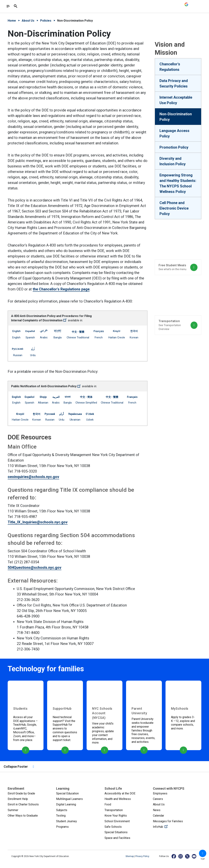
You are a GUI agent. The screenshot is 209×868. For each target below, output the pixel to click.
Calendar (158, 816)
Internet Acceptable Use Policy (176, 100)
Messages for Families (168, 821)
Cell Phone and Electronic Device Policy (174, 208)
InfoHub (172, 826)
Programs (62, 827)
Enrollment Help (18, 799)
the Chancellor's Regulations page (61, 289)
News (157, 810)
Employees (160, 793)
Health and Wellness (118, 799)
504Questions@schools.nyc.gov (35, 568)
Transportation (114, 810)
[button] (203, 853)
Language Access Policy (174, 133)
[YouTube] (194, 856)
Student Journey (66, 821)
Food (108, 804)
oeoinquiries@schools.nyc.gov (33, 477)
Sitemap (130, 856)
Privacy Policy (142, 856)
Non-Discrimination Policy (176, 117)
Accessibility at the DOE (120, 793)
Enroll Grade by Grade (21, 793)
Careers (158, 799)
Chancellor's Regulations (170, 67)
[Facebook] (174, 856)
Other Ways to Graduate (23, 816)
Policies (46, 21)
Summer (13, 810)
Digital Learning (66, 804)
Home (12, 21)
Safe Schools (113, 827)
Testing (61, 816)
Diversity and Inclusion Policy (173, 161)
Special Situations (116, 832)
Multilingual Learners (69, 799)
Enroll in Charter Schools (23, 804)
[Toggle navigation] (8, 6)
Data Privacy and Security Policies (174, 83)
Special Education (67, 793)
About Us (28, 21)
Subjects (62, 810)
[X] (188, 856)
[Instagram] (181, 856)
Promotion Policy (174, 147)
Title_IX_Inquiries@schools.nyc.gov (38, 522)
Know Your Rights (116, 816)
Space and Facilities (117, 838)
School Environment (117, 821)
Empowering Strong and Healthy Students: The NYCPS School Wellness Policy (178, 183)
